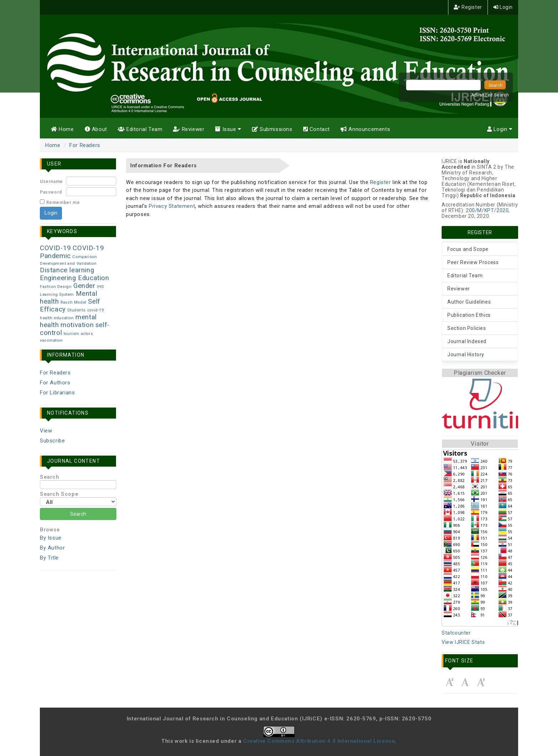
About (96, 129)
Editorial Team (140, 129)
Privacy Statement (172, 206)
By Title (49, 558)
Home (62, 129)
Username (51, 182)
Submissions (272, 129)
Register (468, 7)
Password (51, 192)
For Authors (55, 383)
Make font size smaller (449, 682)
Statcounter (456, 633)
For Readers (85, 145)
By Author (52, 548)
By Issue (51, 538)
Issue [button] (228, 129)
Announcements (365, 129)
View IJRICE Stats (463, 642)
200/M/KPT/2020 (487, 210)
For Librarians (57, 393)
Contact (317, 129)
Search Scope (78, 498)
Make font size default (465, 682)
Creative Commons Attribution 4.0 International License (319, 741)
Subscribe (52, 441)
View (46, 431)
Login (503, 7)
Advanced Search (490, 95)
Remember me (63, 203)
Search (78, 481)
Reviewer (189, 129)
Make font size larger (481, 682)
